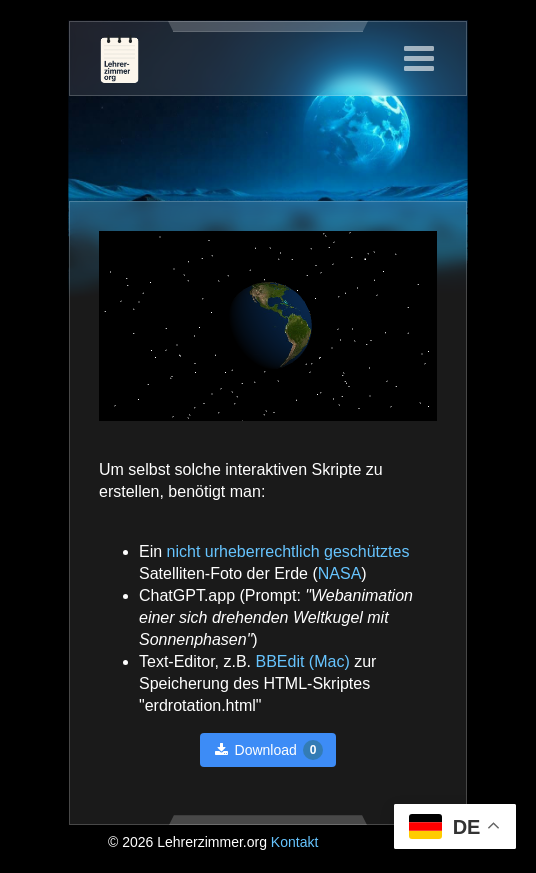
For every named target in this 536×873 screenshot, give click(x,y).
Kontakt (294, 842)
